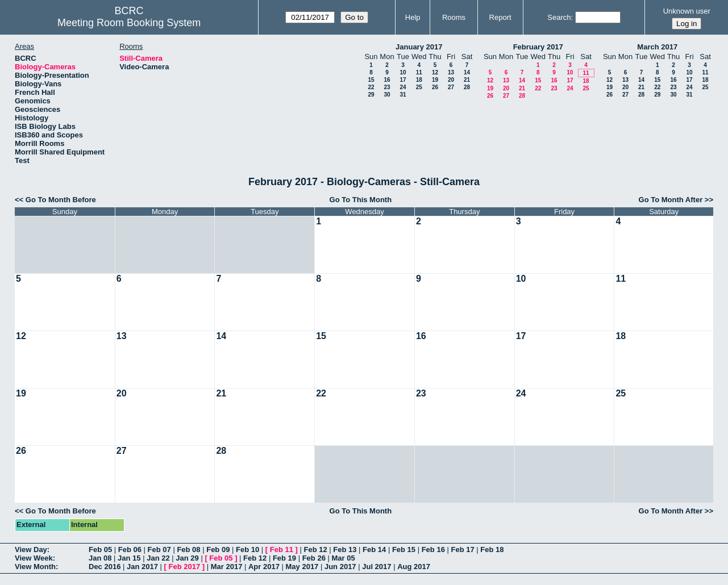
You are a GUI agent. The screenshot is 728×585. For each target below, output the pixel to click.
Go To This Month (361, 200)
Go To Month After (671, 200)
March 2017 (657, 47)
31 (403, 95)
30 (387, 95)
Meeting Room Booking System (129, 23)
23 (387, 87)
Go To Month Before (61, 200)
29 (371, 95)
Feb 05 (100, 550)
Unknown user (687, 11)
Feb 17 (462, 550)
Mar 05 (343, 558)
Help (413, 17)
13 (451, 72)
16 (387, 80)
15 (371, 80)
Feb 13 (345, 550)
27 (451, 87)
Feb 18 (492, 550)
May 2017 (302, 567)
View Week (34, 558)
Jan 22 (158, 558)
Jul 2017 (377, 567)
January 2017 (419, 47)
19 (435, 80)
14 (467, 72)
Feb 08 (188, 550)
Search (559, 17)
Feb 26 (314, 558)
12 (435, 72)
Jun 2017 (340, 567)
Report (500, 17)
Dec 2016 (105, 567)
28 (467, 87)
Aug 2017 (414, 567)
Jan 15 (129, 558)
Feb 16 (433, 550)
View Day (31, 550)
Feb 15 (404, 550)
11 (419, 72)
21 (467, 80)
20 (451, 80)
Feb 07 (159, 550)
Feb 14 (374, 550)
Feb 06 (130, 550)
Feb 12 (315, 550)
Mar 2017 (227, 567)
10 (403, 72)
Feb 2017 (185, 567)
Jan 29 (187, 558)
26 (435, 87)
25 (419, 87)
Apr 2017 (264, 567)
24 (403, 87)
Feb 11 (282, 550)
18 (419, 80)
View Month (35, 567)
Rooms (454, 17)
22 (371, 87)
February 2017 (538, 47)
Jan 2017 (142, 567)
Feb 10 (247, 550)
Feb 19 (284, 558)
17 (403, 80)
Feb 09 (218, 550)
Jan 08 (100, 558)
